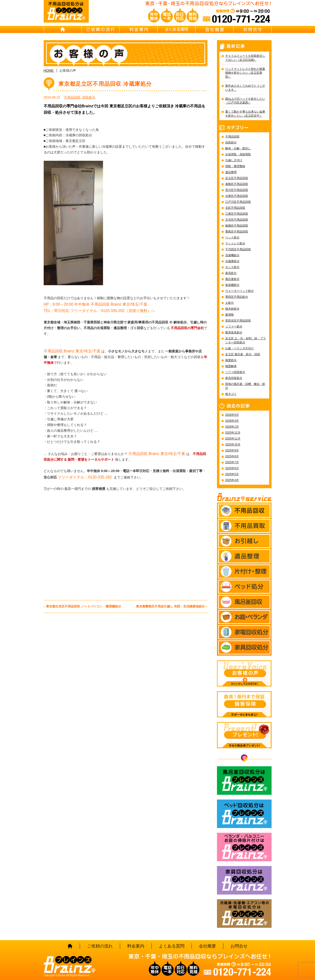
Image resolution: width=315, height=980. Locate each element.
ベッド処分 (232, 237)
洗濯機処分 (232, 255)
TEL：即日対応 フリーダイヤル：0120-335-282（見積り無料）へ (99, 311)
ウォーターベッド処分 (240, 291)
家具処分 (231, 273)
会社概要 (215, 29)
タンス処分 (232, 267)
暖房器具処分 (234, 332)
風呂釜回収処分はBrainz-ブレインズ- (244, 781)
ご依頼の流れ (101, 29)
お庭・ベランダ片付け (240, 348)
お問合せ (253, 29)
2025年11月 (233, 439)
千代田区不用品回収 (238, 249)
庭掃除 (230, 315)
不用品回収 (72, 97)
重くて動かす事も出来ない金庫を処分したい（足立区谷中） (245, 114)
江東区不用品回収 (237, 214)
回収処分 (89, 97)
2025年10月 (233, 445)
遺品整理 (231, 172)
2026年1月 (232, 427)
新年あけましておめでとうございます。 (245, 88)
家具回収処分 (234, 378)
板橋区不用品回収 (237, 226)
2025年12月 (233, 433)
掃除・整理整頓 (235, 166)
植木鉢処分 (232, 309)
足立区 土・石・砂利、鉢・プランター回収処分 (246, 340)
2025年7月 (232, 462)
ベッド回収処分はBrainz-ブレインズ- (244, 814)
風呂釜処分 (232, 279)
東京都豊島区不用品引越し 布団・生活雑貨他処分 (170, 606)
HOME (63, 29)
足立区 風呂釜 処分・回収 (243, 354)
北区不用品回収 (235, 208)
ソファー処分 (234, 327)
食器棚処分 (232, 285)
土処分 (230, 303)
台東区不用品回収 (237, 196)
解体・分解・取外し (238, 148)
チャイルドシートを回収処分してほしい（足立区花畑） (245, 58)
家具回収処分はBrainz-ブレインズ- (244, 880)
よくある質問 (177, 29)
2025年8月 (232, 456)
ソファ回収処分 (235, 372)
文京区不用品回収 (237, 220)
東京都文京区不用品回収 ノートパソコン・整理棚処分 (84, 606)
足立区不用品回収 (237, 178)
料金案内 (139, 29)
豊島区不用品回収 (237, 232)
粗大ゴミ (231, 394)
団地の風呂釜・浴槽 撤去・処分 (245, 386)
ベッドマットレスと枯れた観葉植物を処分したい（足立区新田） (245, 73)
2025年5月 (232, 474)
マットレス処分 (235, 243)
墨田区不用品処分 (237, 297)
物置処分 (231, 360)
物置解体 (231, 366)
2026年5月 (232, 415)
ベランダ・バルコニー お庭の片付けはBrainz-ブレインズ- (244, 847)
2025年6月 (232, 468)
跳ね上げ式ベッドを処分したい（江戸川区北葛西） (245, 101)
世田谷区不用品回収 (238, 321)
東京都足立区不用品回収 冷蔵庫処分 (105, 84)
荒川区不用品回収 (237, 190)
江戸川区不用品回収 (238, 202)
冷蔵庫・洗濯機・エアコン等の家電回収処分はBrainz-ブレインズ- (244, 914)
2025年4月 (232, 480)
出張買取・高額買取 (238, 154)
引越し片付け (234, 160)
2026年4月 (232, 421)
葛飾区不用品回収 (237, 184)
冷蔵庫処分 (232, 261)
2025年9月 (232, 450)
